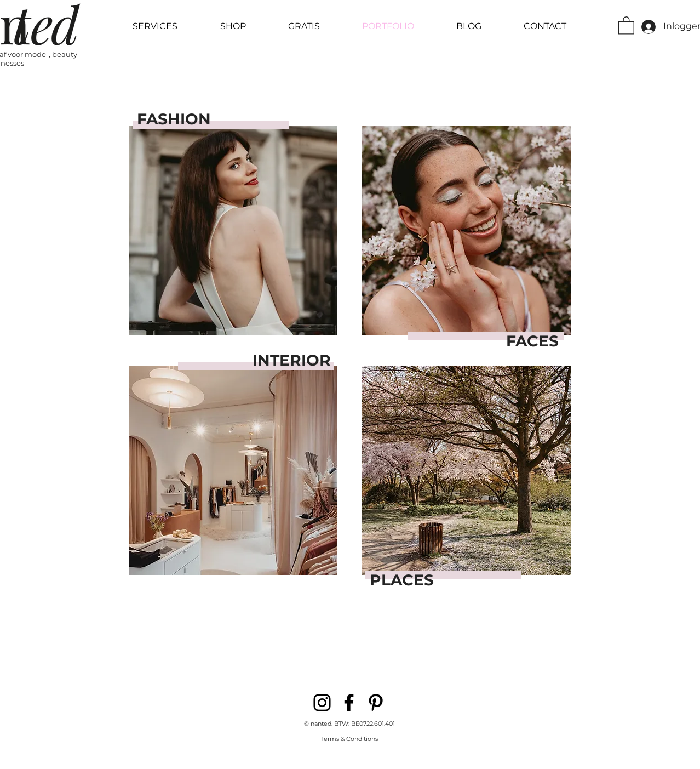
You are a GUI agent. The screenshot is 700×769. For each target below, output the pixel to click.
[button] (626, 25)
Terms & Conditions (349, 739)
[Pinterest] (376, 703)
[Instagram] (322, 703)
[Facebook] (349, 703)
